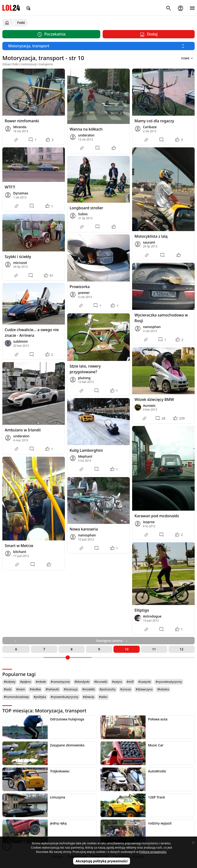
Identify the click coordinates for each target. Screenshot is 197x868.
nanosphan (152, 327)
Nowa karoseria (84, 529)
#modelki (89, 689)
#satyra (117, 682)
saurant (149, 242)
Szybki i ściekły (18, 257)
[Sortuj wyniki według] (181, 58)
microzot (20, 263)
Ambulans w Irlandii (23, 430)
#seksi (103, 697)
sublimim (21, 341)
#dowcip (89, 697)
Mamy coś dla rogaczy (154, 121)
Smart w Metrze (19, 546)
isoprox (149, 522)
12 (181, 649)
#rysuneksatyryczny (169, 682)
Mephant (85, 456)
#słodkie (35, 689)
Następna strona (112, 641)
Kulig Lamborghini (86, 450)
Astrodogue (152, 616)
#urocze (126, 689)
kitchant (20, 552)
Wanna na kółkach (86, 129)
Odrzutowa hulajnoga (67, 719)
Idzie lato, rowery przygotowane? (85, 369)
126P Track (156, 797)
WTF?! (10, 187)
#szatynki (145, 682)
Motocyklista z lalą (151, 236)
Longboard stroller (86, 208)
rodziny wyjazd (160, 823)
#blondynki (82, 682)
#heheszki (52, 689)
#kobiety (10, 682)
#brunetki (101, 682)
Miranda (20, 127)
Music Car (156, 745)
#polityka (40, 697)
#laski (8, 689)
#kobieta (163, 689)
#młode (41, 682)
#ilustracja (71, 689)
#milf (130, 682)
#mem (21, 689)
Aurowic (149, 406)
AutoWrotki (157, 771)
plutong (84, 378)
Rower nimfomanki (22, 121)
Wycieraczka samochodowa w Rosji (161, 318)
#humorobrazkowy (16, 697)
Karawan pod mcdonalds (157, 516)
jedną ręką (58, 823)
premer (84, 293)
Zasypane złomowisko (67, 745)
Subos (83, 214)
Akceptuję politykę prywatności (102, 861)
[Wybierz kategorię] (98, 46)
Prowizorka (80, 287)
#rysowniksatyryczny (65, 697)
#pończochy (108, 689)
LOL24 (11, 8)
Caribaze (150, 127)
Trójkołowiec (60, 771)
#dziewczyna (144, 689)
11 (154, 649)
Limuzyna (58, 797)
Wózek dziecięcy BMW (154, 399)
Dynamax (21, 193)
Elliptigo (142, 610)
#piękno (25, 682)
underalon (86, 135)
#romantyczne (60, 682)
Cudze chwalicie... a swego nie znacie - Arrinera (32, 333)
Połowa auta (158, 719)
